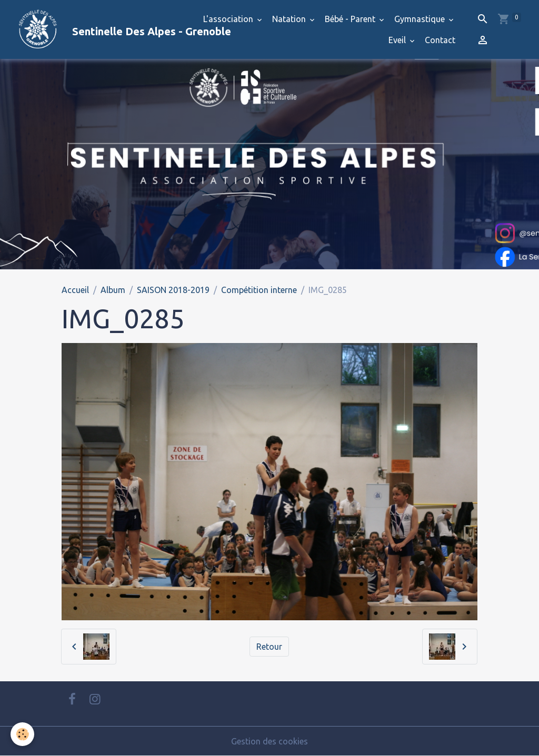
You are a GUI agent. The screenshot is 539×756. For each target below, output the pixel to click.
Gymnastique (421, 19)
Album (113, 290)
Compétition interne (259, 290)
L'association (229, 19)
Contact (440, 40)
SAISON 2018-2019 (173, 290)
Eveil (398, 40)
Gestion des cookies (269, 741)
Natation (290, 19)
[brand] (97, 29)
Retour (269, 647)
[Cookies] (22, 734)
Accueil (75, 290)
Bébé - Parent (351, 19)
